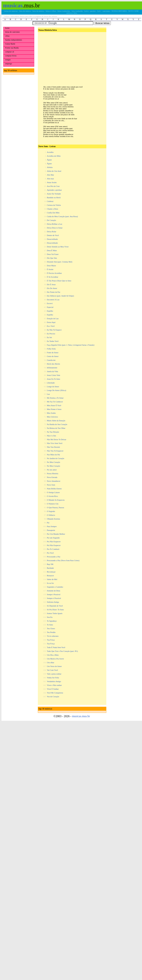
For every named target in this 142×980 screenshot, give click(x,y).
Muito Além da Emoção (56, 421)
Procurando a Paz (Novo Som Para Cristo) (63, 560)
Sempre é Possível (54, 598)
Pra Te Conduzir (53, 549)
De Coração (51, 220)
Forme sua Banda (12, 48)
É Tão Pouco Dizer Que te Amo (59, 281)
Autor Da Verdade (54, 194)
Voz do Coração (53, 697)
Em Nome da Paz (54, 292)
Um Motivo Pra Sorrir (55, 659)
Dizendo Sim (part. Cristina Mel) (60, 262)
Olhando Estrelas (53, 519)
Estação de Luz (53, 319)
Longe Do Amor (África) (56, 390)
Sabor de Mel (52, 579)
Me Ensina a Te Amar (55, 398)
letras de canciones (12, 32)
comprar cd (10, 52)
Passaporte (51, 530)
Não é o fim (51, 436)
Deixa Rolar (52, 232)
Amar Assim (52, 182)
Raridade (50, 568)
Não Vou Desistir (53, 447)
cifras (7, 36)
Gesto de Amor (53, 356)
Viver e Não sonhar (54, 685)
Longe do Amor (53, 387)
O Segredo (51, 511)
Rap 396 (50, 564)
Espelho (50, 311)
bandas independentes (14, 40)
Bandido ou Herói (54, 198)
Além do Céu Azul (54, 171)
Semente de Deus (54, 591)
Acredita (50, 152)
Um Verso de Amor (54, 666)
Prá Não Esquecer (54, 545)
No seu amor (52, 470)
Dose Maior (51, 266)
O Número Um (53, 504)
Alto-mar (50, 179)
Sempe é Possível (54, 594)
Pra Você (50, 553)
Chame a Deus (52, 209)
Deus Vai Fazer (53, 254)
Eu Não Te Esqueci (54, 330)
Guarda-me (51, 360)
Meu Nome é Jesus (54, 409)
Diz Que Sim (52, 258)
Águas (49, 160)
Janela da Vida (52, 371)
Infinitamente (52, 368)
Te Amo (50, 625)
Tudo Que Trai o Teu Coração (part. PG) (62, 651)
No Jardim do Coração (56, 458)
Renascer (50, 576)
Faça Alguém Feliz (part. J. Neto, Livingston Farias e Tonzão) (71, 345)
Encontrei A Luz (53, 300)
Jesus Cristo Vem (53, 375)
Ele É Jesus (51, 285)
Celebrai (50, 201)
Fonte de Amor (53, 353)
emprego (9, 64)
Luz (48, 394)
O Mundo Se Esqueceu (56, 500)
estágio (8, 60)
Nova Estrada (52, 477)
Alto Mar (50, 175)
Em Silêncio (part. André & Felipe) (60, 296)
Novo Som (51, 485)
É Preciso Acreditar (54, 273)
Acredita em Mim (54, 156)
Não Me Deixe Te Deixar (56, 440)
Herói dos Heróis (53, 364)
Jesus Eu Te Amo (53, 379)
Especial (50, 307)
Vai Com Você (52, 670)
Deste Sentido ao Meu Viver (58, 247)
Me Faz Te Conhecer (55, 402)
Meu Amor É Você (54, 405)
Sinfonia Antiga (53, 602)
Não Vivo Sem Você (55, 443)
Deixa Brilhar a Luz (55, 224)
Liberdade (51, 383)
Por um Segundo (53, 538)
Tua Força (51, 640)
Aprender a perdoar (54, 190)
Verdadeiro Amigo (54, 681)
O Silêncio (51, 515)
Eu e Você (51, 326)
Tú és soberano (53, 636)
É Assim (50, 269)
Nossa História (53, 474)
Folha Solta (51, 349)
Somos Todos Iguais (55, 613)
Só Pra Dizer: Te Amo (55, 610)
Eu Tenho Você (53, 341)
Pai (48, 523)
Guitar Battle (10, 44)
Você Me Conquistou (55, 693)
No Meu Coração (53, 462)
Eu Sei (49, 337)
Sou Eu (50, 617)
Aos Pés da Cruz (53, 186)
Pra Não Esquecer (54, 542)
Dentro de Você (53, 235)
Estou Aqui (51, 322)
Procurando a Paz (54, 557)
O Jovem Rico (52, 496)
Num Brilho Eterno (54, 489)
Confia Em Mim (53, 213)
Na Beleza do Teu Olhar (56, 428)
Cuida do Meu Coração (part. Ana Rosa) (62, 216)
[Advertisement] (72, 56)
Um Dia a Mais (53, 655)
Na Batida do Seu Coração (57, 424)
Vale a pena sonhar (54, 674)
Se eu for (50, 583)
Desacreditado (52, 239)
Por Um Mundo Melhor (56, 534)
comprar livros (11, 56)
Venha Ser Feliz (53, 678)
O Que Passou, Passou (55, 508)
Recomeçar (51, 572)
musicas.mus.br (81, 716)
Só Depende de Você (55, 606)
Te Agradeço (52, 621)
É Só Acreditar (53, 277)
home (7, 28)
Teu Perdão (51, 632)
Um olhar (51, 663)
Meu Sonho (51, 413)
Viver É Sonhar (53, 689)
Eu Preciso (51, 334)
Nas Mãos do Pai (53, 455)
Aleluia (50, 167)
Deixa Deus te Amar (55, 228)
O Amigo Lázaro (53, 492)
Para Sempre (52, 526)
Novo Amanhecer (54, 481)
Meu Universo (52, 417)
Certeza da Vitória (54, 205)
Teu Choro (51, 629)
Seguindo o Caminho (55, 587)
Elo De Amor (52, 288)
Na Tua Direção (53, 432)
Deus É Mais (52, 250)
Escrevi (50, 303)
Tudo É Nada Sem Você (56, 647)
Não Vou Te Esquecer (55, 451)
